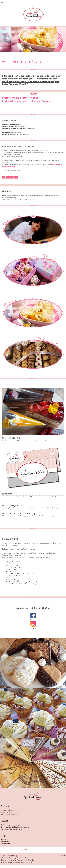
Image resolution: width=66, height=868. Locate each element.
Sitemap (15, 856)
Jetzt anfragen (10, 177)
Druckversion (6, 856)
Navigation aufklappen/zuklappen (33, 2)
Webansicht (61, 856)
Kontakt (4, 840)
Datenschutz (5, 844)
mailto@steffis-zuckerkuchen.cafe (17, 827)
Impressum (5, 842)
